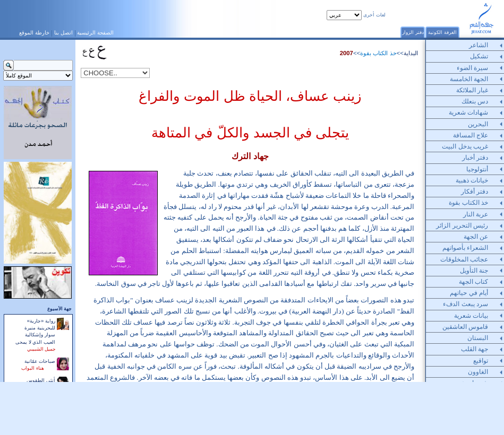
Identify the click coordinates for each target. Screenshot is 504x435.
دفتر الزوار (413, 32)
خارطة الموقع (34, 33)
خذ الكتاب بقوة (378, 53)
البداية (411, 53)
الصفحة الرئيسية (95, 33)
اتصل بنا (63, 33)
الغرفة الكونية (442, 32)
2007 (347, 53)
